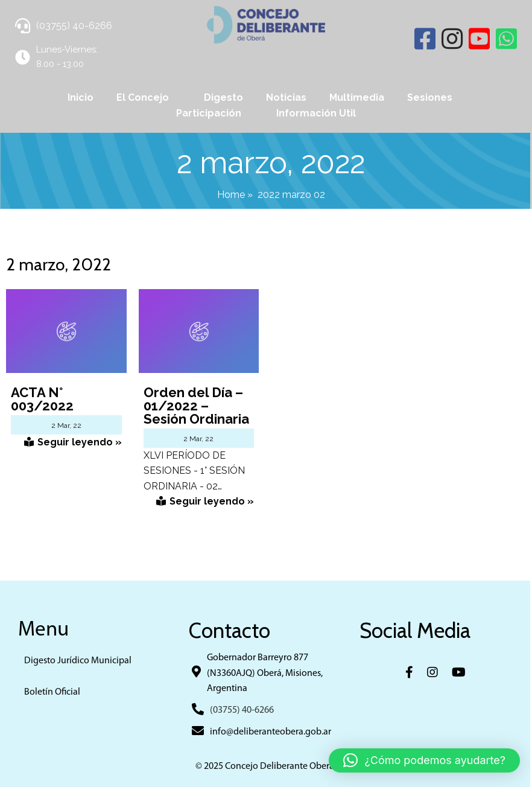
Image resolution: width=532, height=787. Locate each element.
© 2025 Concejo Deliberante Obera (266, 767)
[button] (424, 760)
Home (232, 195)
